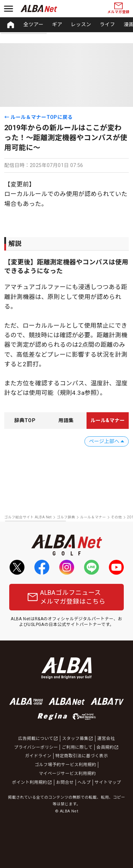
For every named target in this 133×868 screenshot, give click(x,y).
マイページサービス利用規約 (68, 774)
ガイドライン (38, 756)
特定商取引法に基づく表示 (82, 756)
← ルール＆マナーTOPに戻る (38, 117)
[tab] (25, 421)
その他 (117, 517)
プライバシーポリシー (36, 747)
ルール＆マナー (93, 517)
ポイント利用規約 (32, 782)
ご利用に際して (77, 747)
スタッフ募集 (78, 738)
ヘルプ (84, 782)
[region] (66, 25)
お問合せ (65, 782)
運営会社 (106, 738)
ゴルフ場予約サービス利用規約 (66, 765)
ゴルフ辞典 (66, 517)
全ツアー (34, 24)
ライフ (107, 24)
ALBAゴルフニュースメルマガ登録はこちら (67, 597)
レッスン (81, 24)
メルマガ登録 (118, 8)
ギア (57, 24)
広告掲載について (38, 738)
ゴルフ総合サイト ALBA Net (28, 517)
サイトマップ (108, 782)
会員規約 (108, 747)
